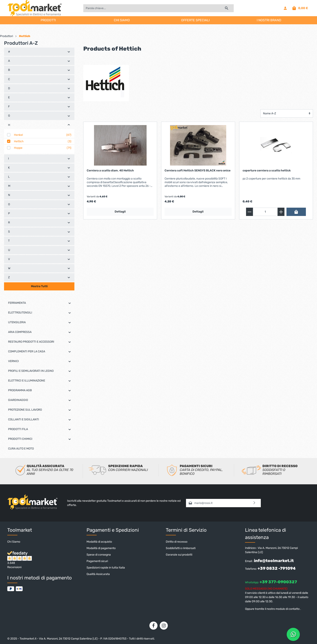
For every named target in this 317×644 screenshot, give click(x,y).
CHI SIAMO (122, 20)
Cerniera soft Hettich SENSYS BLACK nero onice (198, 171)
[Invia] (254, 503)
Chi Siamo (14, 542)
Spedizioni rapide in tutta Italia (106, 568)
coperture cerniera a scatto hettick (267, 171)
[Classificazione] (287, 113)
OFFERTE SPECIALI (195, 20)
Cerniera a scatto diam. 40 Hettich (110, 171)
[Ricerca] (227, 8)
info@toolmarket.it (274, 561)
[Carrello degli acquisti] (300, 8)
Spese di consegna (99, 555)
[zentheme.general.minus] (249, 212)
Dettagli (120, 212)
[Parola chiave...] (151, 8)
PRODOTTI (48, 20)
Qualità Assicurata (98, 574)
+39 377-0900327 (278, 582)
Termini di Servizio (186, 530)
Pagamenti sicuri (97, 561)
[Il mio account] (285, 8)
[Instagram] (164, 626)
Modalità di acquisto (99, 542)
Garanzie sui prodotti (179, 555)
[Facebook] (153, 626)
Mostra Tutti (39, 286)
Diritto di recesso (177, 542)
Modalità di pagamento (101, 548)
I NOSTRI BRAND (269, 20)
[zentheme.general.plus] (281, 212)
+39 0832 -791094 (277, 568)
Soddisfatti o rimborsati (181, 548)
